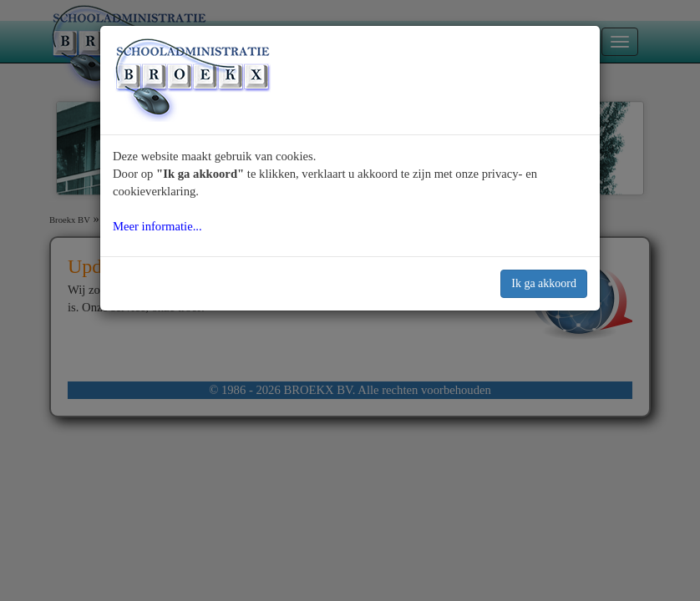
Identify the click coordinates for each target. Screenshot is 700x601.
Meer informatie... (157, 226)
